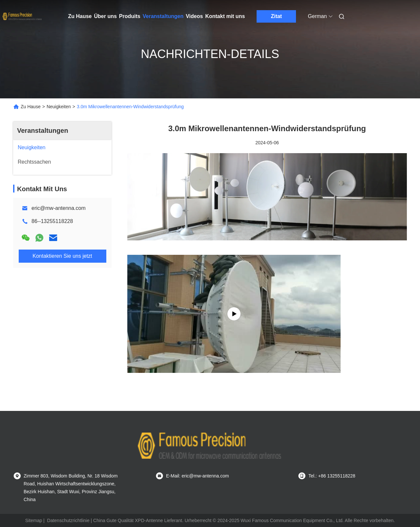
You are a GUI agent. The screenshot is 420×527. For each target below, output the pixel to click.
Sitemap (34, 520)
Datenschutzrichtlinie (68, 520)
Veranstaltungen (163, 16)
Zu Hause (80, 16)
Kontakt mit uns (225, 16)
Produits (130, 16)
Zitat (276, 16)
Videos (194, 16)
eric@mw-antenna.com (59, 208)
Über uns (105, 16)
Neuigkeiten (59, 107)
